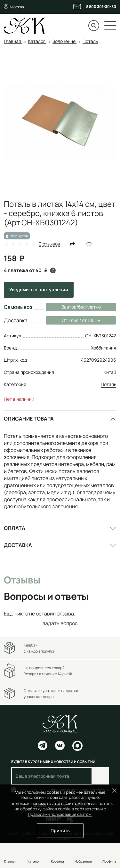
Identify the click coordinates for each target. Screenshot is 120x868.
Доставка (18, 545)
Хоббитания (104, 348)
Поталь (108, 384)
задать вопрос (60, 623)
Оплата (15, 528)
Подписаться (100, 776)
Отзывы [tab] (22, 580)
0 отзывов (49, 244)
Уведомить (39, 289)
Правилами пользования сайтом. (60, 814)
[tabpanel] (60, 619)
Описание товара (29, 419)
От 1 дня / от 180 (73, 320)
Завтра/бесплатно (81, 307)
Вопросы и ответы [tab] (46, 597)
